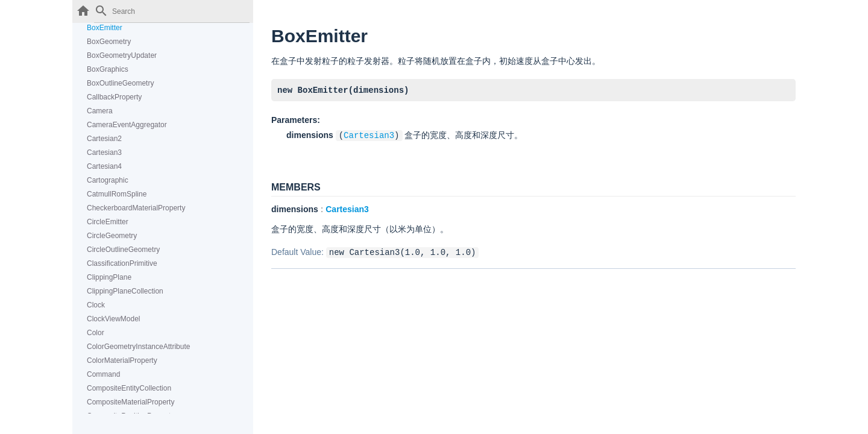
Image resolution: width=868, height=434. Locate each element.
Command (103, 374)
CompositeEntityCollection (129, 388)
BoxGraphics (108, 69)
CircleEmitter (108, 222)
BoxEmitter (105, 28)
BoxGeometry (109, 42)
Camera (100, 111)
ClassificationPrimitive (122, 263)
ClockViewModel (113, 319)
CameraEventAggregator (127, 125)
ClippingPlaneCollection (125, 291)
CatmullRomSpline (117, 194)
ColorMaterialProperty (122, 360)
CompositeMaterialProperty (131, 402)
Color (96, 333)
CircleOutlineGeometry (123, 250)
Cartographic (108, 180)
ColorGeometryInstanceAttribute (138, 347)
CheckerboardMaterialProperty (136, 208)
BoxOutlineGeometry (120, 83)
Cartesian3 (104, 153)
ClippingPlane (109, 277)
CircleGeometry (112, 236)
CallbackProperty (114, 97)
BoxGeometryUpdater (122, 55)
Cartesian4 (104, 166)
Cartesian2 (104, 139)
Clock (96, 305)
